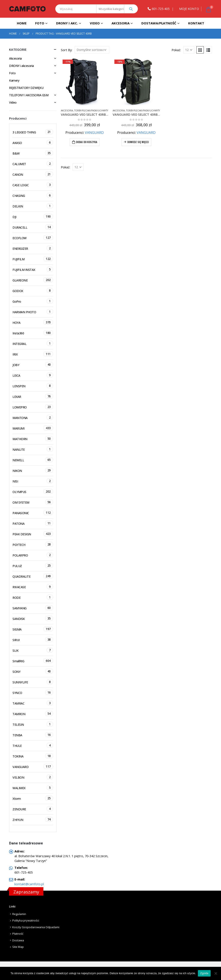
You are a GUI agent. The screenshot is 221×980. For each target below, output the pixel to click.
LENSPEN (33, 386)
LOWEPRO (33, 407)
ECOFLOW (33, 238)
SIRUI (33, 639)
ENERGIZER (33, 248)
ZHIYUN (33, 819)
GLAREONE (33, 280)
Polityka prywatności (26, 920)
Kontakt (196, 23)
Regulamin (19, 914)
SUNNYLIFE (33, 682)
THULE (33, 745)
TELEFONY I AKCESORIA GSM (29, 95)
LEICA (33, 375)
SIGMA (33, 629)
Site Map (18, 947)
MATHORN (33, 439)
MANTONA (33, 417)
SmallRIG (33, 661)
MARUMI (33, 428)
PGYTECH (33, 544)
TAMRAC (33, 703)
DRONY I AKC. (67, 23)
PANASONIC (33, 513)
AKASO (33, 142)
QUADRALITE (33, 576)
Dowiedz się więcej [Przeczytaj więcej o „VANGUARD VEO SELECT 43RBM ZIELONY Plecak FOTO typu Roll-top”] (138, 142)
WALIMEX (33, 788)
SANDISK (33, 618)
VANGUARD (94, 133)
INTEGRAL (33, 343)
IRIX (33, 354)
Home (22, 23)
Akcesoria (121, 23)
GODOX (33, 290)
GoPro (33, 301)
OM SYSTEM (33, 502)
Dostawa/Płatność (159, 23)
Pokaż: (176, 50)
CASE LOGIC (33, 185)
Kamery (14, 80)
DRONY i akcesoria (21, 66)
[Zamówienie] (92, 50)
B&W (33, 153)
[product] (85, 82)
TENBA (33, 735)
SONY (33, 671)
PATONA (33, 523)
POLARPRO (33, 555)
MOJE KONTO (189, 9)
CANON (33, 174)
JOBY (33, 364)
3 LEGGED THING (33, 132)
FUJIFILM (33, 259)
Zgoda (204, 973)
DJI (33, 216)
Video (95, 23)
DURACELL (33, 227)
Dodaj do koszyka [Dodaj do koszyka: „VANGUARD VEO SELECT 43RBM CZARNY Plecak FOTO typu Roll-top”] (87, 142)
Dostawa (18, 940)
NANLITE (33, 449)
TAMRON (33, 714)
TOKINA (33, 756)
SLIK (33, 650)
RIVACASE (33, 587)
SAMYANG (33, 608)
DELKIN (33, 206)
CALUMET (33, 164)
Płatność (18, 934)
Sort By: (67, 50)
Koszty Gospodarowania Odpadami (36, 927)
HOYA (33, 322)
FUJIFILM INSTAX (33, 269)
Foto (40, 23)
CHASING (33, 195)
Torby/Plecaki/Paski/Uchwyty (91, 111)
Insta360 (33, 333)
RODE (33, 597)
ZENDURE (33, 809)
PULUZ (33, 565)
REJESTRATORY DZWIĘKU (26, 88)
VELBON (33, 777)
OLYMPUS (33, 491)
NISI (33, 481)
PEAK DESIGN (33, 534)
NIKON (33, 470)
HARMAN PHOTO (33, 312)
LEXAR (33, 396)
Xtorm (33, 798)
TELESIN (33, 724)
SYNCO (33, 692)
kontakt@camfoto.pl (29, 884)
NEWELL (33, 460)
